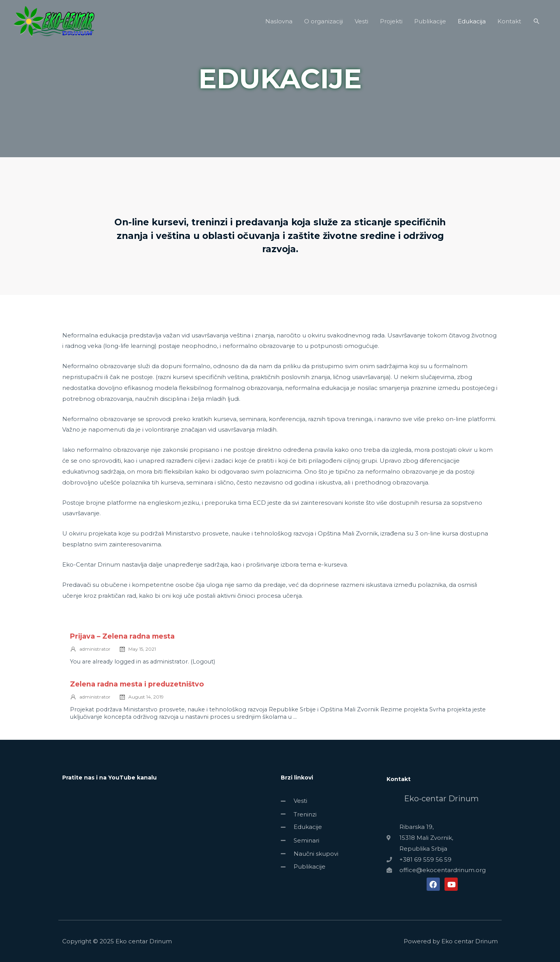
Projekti (391, 25)
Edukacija (472, 25)
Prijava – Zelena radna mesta (122, 636)
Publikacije (430, 25)
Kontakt (509, 25)
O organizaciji (324, 25)
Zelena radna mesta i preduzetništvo (137, 684)
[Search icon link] (537, 25)
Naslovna (279, 25)
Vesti (361, 25)
